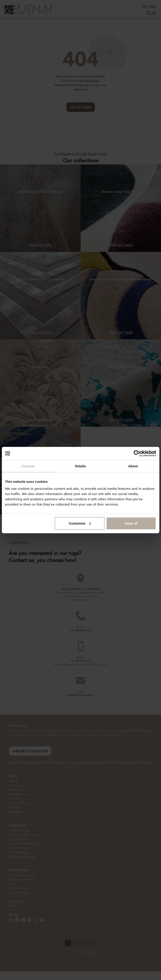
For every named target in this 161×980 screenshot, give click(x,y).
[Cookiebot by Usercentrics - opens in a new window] (137, 453)
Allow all (131, 523)
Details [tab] (81, 466)
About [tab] (133, 466)
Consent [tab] (28, 466)
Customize (80, 523)
